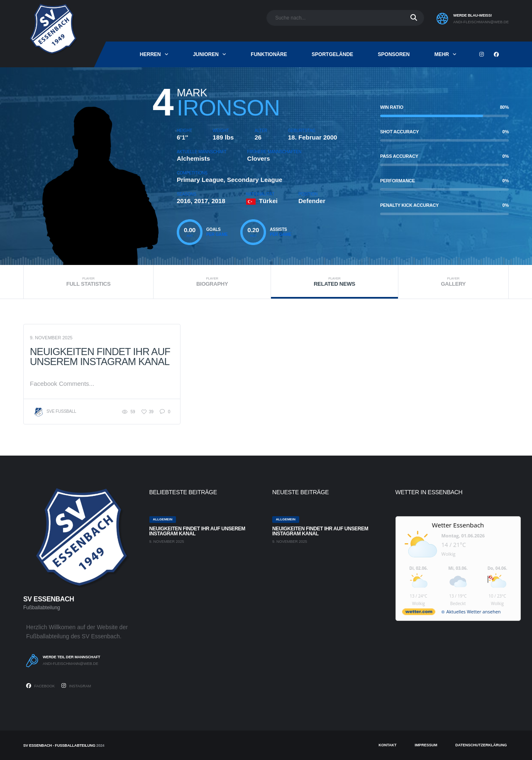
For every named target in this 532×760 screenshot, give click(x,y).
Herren (150, 54)
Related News (334, 282)
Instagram (76, 686)
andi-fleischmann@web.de (481, 22)
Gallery (453, 282)
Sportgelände (332, 54)
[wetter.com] (419, 613)
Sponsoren (394, 54)
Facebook (40, 686)
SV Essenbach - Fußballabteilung (59, 745)
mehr (442, 54)
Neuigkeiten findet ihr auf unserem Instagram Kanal (100, 357)
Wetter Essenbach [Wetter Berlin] (458, 525)
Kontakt (387, 745)
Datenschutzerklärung (481, 745)
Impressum (426, 745)
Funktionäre (269, 54)
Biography (212, 282)
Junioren (206, 54)
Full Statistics (88, 282)
